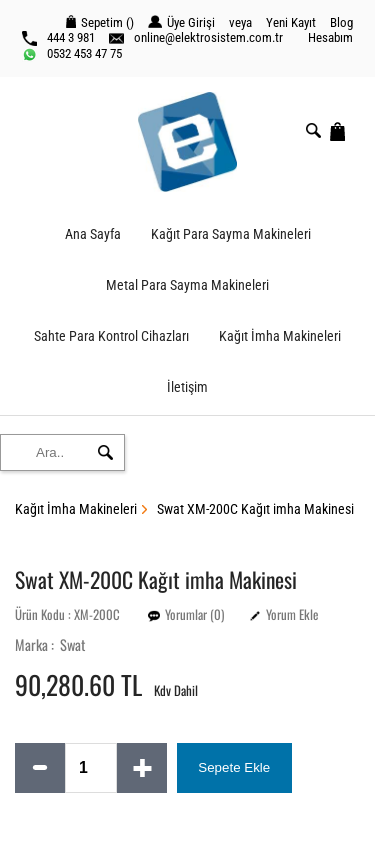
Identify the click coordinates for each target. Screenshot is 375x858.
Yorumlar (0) (194, 614)
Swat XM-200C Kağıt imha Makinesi (255, 509)
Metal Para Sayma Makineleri (187, 285)
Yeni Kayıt (291, 22)
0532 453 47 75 (72, 54)
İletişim (187, 387)
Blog (341, 22)
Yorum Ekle (292, 614)
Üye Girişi (181, 22)
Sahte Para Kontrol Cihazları (111, 336)
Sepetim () (100, 22)
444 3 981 (58, 38)
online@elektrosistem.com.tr (196, 38)
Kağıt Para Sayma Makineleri (231, 234)
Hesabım (330, 37)
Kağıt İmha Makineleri (280, 336)
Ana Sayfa (93, 234)
